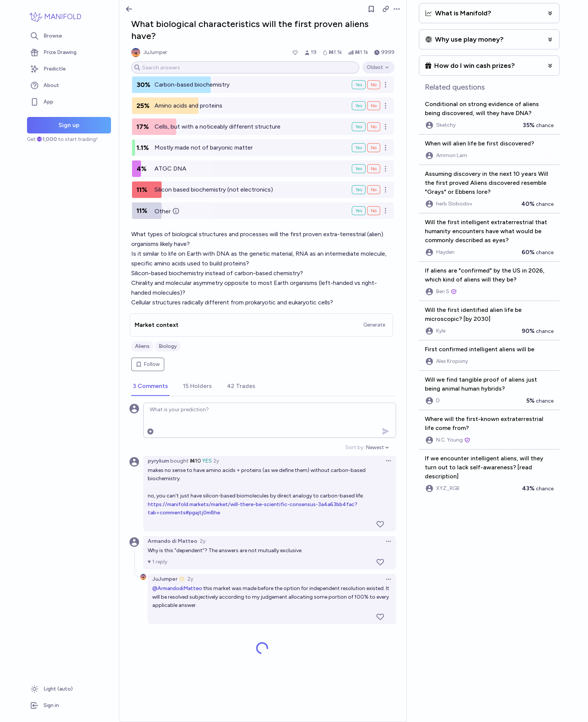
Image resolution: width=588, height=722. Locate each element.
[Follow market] (371, 9)
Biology (168, 346)
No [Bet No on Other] (374, 211)
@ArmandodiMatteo (177, 588)
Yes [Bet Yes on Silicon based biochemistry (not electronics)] (359, 190)
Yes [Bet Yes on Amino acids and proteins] (359, 106)
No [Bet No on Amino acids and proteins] (374, 106)
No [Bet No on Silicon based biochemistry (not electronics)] (374, 190)
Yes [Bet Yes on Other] (359, 211)
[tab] (150, 386)
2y (216, 461)
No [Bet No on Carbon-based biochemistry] (374, 85)
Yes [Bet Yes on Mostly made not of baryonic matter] (359, 148)
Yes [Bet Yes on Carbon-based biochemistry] (359, 85)
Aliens (142, 346)
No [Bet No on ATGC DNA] (374, 169)
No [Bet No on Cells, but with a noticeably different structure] (374, 127)
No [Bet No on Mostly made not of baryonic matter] (374, 148)
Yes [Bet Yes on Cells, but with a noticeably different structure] (359, 127)
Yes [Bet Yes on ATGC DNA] (359, 169)
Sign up (69, 125)
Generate (374, 325)
